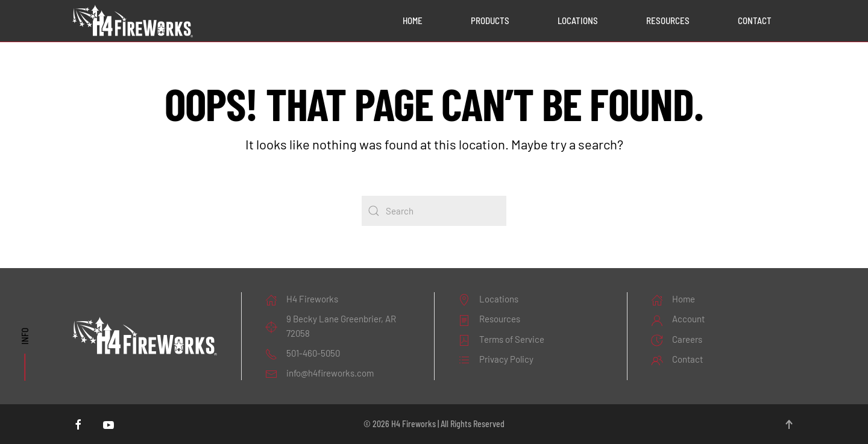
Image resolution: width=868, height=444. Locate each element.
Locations (578, 20)
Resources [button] (668, 20)
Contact (755, 20)
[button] (789, 424)
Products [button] (490, 20)
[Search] (434, 211)
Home (413, 20)
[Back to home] (133, 21)
